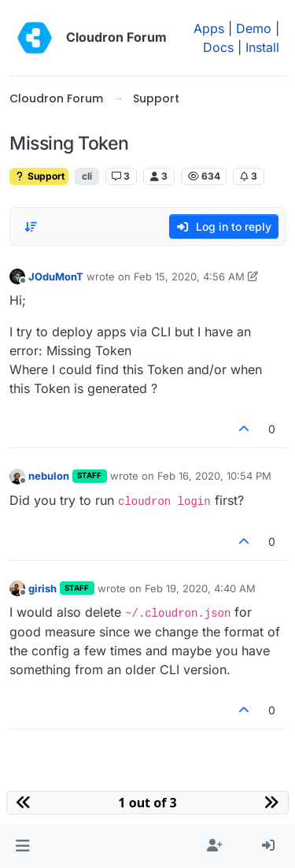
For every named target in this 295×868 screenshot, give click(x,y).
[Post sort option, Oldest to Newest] (31, 227)
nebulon (49, 476)
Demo (254, 28)
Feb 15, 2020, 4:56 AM (189, 276)
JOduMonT (56, 276)
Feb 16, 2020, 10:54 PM (214, 476)
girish (42, 588)
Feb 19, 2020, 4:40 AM (200, 588)
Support (39, 176)
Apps (209, 28)
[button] (22, 846)
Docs (218, 47)
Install (262, 47)
